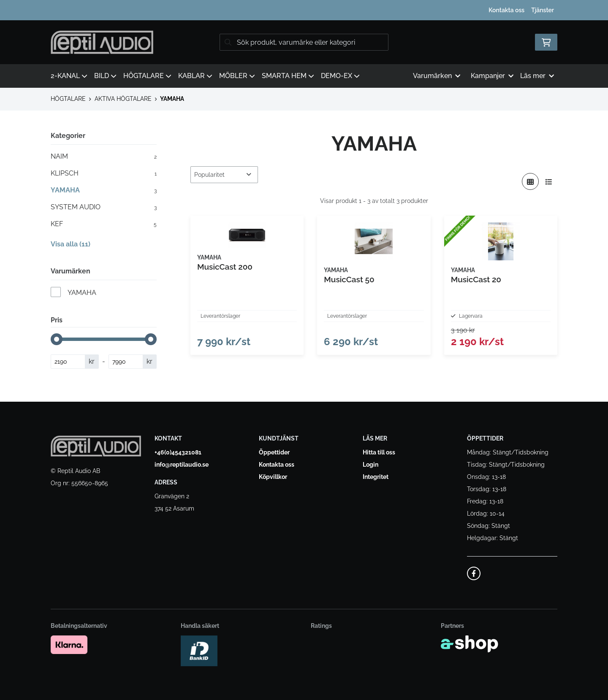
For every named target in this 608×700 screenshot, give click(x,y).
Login (370, 465)
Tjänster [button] (543, 10)
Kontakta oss (506, 10)
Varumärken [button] (437, 76)
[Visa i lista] (549, 181)
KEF (104, 224)
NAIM (104, 157)
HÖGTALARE (147, 76)
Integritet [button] (376, 477)
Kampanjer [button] (492, 76)
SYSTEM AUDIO (104, 207)
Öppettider (274, 453)
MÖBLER (237, 76)
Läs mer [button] (537, 76)
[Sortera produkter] (224, 175)
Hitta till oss (379, 453)
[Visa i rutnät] (530, 181)
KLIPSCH (104, 173)
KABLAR (195, 76)
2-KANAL (69, 76)
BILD (105, 76)
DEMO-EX (340, 76)
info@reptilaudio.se (182, 465)
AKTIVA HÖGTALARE (123, 99)
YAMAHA (172, 99)
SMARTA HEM (288, 76)
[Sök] (304, 42)
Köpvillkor (273, 477)
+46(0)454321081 (178, 453)
